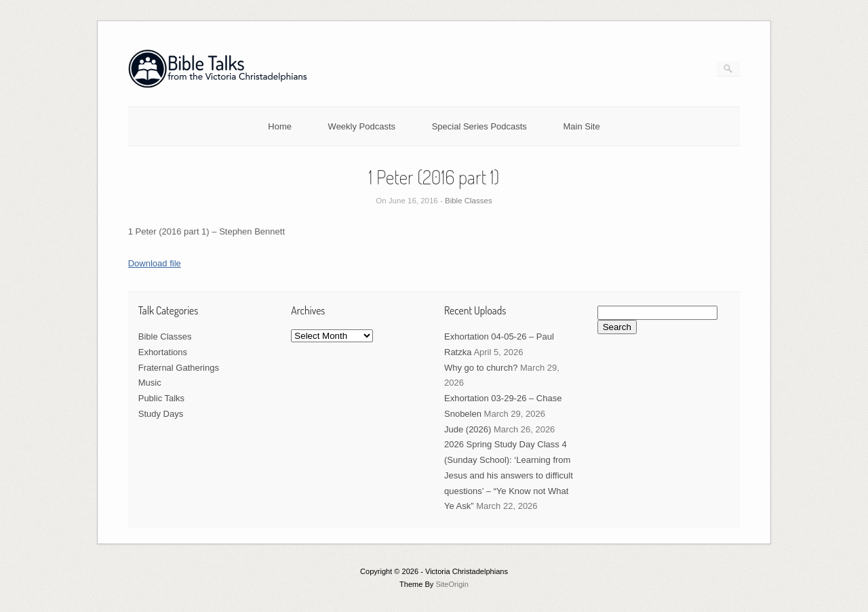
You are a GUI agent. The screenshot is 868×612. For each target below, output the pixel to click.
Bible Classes (469, 201)
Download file (155, 263)
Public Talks (161, 398)
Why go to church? (481, 368)
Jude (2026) (468, 429)
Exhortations (163, 352)
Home (280, 126)
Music (150, 383)
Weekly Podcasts (362, 126)
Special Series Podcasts (479, 126)
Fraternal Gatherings (179, 368)
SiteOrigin (452, 584)
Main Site (582, 126)
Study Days (161, 414)
